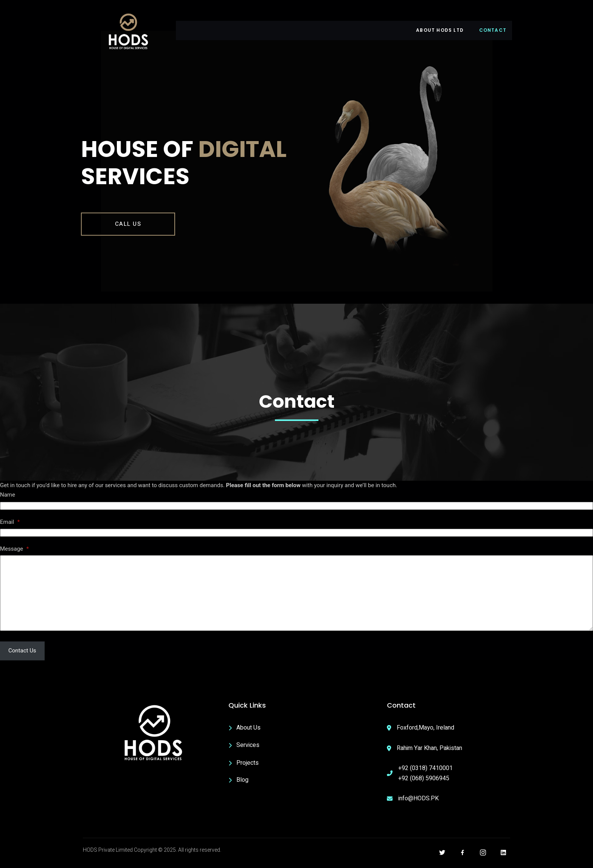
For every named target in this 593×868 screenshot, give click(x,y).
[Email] (296, 538)
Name (8, 500)
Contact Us (22, 655)
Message (14, 554)
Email (10, 527)
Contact (493, 30)
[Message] (296, 598)
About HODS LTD (438, 30)
